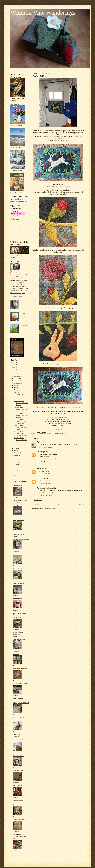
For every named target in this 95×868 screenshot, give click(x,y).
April (16, 448)
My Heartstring (18, 598)
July (16, 388)
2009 (14, 476)
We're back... (24, 325)
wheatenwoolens (18, 698)
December (17, 376)
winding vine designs (61, 433)
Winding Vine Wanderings (43, 13)
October (17, 381)
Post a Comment (38, 500)
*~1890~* (16, 654)
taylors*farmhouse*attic (20, 683)
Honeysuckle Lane (18, 520)
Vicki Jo (42, 478)
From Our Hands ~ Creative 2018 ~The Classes (20, 427)
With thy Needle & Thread (21, 703)
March (16, 451)
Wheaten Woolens (49, 433)
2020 (14, 369)
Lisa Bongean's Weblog (20, 500)
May (16, 392)
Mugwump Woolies (19, 584)
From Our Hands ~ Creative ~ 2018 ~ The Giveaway (21, 403)
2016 (14, 460)
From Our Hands (18, 771)
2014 (14, 464)
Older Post (81, 504)
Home (58, 504)
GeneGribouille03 (46, 488)
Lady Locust (44, 442)
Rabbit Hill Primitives (20, 820)
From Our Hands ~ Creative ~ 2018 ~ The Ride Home (21, 409)
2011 (14, 471)
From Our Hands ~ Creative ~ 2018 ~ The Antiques (21, 415)
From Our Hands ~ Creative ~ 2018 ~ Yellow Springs (20, 421)
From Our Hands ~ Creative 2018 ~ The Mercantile (20, 440)
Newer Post (35, 504)
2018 (14, 374)
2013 (14, 467)
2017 (14, 457)
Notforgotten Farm (19, 505)
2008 (14, 478)
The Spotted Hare (18, 569)
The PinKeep (17, 805)
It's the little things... (19, 534)
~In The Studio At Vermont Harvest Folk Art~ (20, 836)
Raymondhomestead (19, 639)
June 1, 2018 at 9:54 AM (45, 483)
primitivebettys (18, 618)
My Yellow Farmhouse (20, 613)
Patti (15, 272)
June (16, 390)
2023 (14, 362)
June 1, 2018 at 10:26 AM (46, 496)
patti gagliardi (39, 433)
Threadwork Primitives (20, 669)
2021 (14, 367)
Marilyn (42, 452)
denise (42, 469)
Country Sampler (18, 800)
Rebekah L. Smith (18, 756)
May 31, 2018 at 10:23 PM (46, 447)
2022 (14, 365)
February (17, 453)
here (64, 413)
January (17, 455)
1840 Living (16, 734)
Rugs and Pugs (17, 486)
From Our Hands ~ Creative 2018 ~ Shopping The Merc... (21, 434)
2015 (14, 462)
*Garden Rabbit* (19, 394)
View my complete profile (18, 293)
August (16, 385)
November (17, 378)
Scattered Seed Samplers (20, 554)
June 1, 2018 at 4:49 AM (45, 464)
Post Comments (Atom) (48, 509)
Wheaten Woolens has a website (57, 137)
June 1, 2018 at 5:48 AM (45, 474)
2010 (14, 473)
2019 (14, 372)
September (17, 383)
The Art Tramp (18, 785)
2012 (14, 469)
